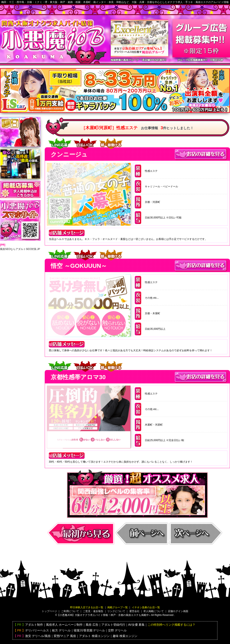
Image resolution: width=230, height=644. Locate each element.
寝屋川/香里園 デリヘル (89, 630)
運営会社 (134, 611)
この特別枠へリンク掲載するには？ (171, 625)
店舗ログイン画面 (178, 611)
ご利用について (70, 611)
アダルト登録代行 (113, 625)
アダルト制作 (34, 625)
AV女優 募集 (137, 625)
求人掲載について (154, 611)
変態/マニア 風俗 (65, 636)
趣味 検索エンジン (125, 636)
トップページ (49, 611)
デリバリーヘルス (37, 630)
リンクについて (116, 611)
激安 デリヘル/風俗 (38, 636)
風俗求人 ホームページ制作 (64, 625)
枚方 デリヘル (61, 630)
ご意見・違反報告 (93, 611)
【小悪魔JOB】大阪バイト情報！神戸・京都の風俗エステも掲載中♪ (104, 615)
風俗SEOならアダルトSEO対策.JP (20, 249)
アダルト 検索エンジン (94, 636)
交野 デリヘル (117, 630)
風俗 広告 (92, 625)
